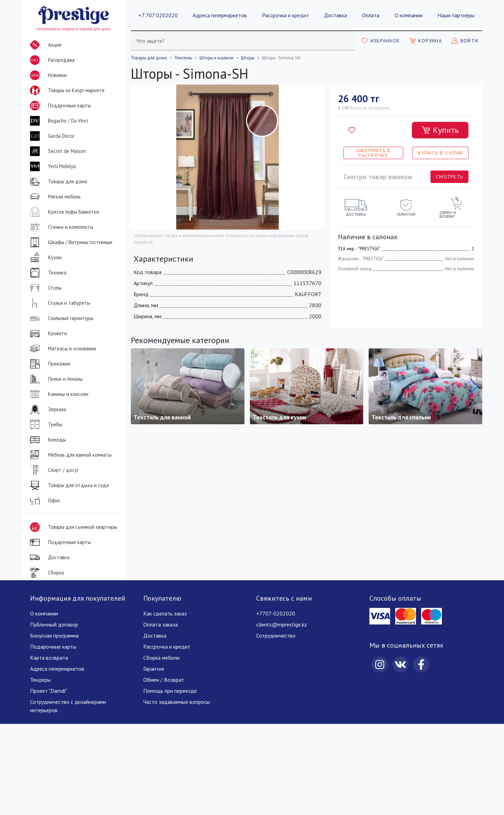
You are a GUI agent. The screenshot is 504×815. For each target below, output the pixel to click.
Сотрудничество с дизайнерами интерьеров (68, 706)
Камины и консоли (58, 394)
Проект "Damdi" (49, 691)
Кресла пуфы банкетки (63, 212)
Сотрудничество (276, 635)
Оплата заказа (161, 624)
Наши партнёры (456, 15)
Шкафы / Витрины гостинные (70, 242)
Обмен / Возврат (164, 680)
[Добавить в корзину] (440, 130)
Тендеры (40, 680)
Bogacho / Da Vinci (58, 121)
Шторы (248, 58)
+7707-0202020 (276, 613)
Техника (47, 273)
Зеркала (47, 409)
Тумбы (45, 425)
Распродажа (51, 60)
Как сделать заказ (165, 613)
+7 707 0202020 (158, 15)
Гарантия (154, 669)
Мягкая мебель (54, 197)
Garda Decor (51, 136)
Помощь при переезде (170, 691)
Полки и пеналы (55, 379)
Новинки (47, 77)
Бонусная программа (54, 635)
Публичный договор (54, 624)
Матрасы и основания (62, 349)
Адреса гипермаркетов (220, 15)
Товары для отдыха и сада (68, 485)
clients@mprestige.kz (282, 624)
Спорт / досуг (53, 470)
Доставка (335, 15)
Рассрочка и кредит (285, 15)
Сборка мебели (161, 658)
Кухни (44, 258)
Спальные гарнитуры (60, 318)
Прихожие (49, 364)
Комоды (47, 440)
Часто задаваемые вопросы (177, 702)
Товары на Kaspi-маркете (66, 90)
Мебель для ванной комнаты (69, 455)
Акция (44, 45)
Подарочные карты (59, 106)
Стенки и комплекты (60, 227)
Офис (44, 501)
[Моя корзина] (426, 41)
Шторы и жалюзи (216, 58)
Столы (44, 288)
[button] (474, 386)
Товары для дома (57, 182)
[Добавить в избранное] (352, 130)
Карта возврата (49, 658)
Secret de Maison (57, 151)
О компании (409, 15)
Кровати (47, 333)
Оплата (371, 15)
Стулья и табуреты (59, 303)
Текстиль (183, 58)
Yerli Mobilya (51, 166)
